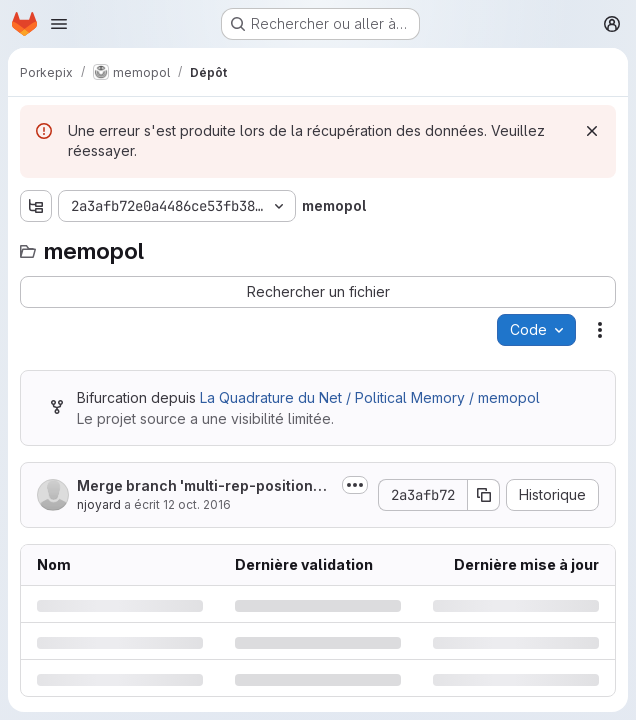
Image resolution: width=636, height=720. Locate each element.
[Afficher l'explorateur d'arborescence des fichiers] (36, 206)
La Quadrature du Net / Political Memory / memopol (370, 397)
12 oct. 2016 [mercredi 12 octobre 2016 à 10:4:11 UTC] (197, 504)
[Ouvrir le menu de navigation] (59, 24)
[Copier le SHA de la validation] (484, 495)
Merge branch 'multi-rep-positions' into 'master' (204, 486)
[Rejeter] (592, 131)
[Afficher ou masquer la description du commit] (355, 485)
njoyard (99, 504)
